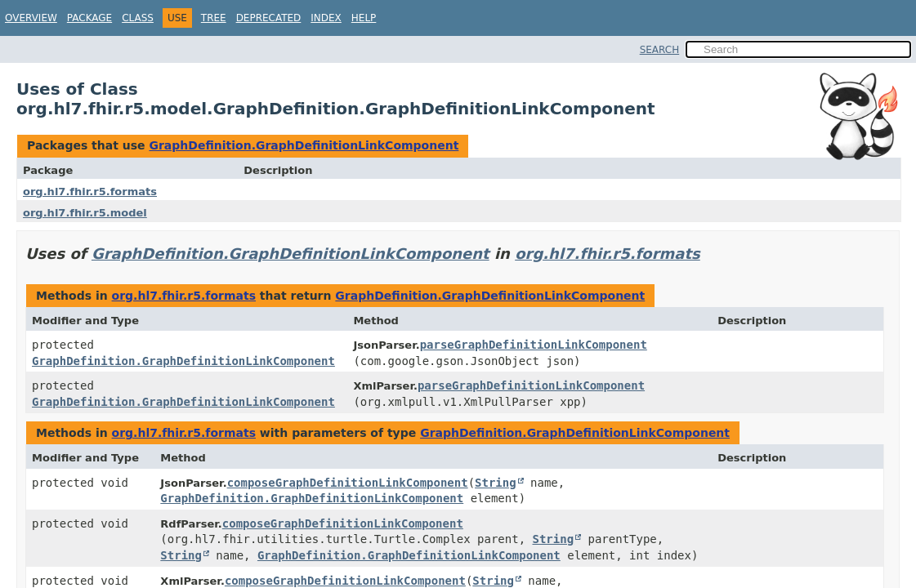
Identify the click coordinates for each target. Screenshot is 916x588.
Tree (214, 18)
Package (89, 18)
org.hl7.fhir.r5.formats (90, 192)
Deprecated (269, 18)
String (496, 483)
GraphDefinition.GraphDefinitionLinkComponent (304, 145)
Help (364, 18)
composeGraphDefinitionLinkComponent (348, 483)
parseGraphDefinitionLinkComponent (534, 345)
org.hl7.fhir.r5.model (85, 213)
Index (326, 18)
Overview (31, 18)
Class (138, 18)
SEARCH (660, 50)
